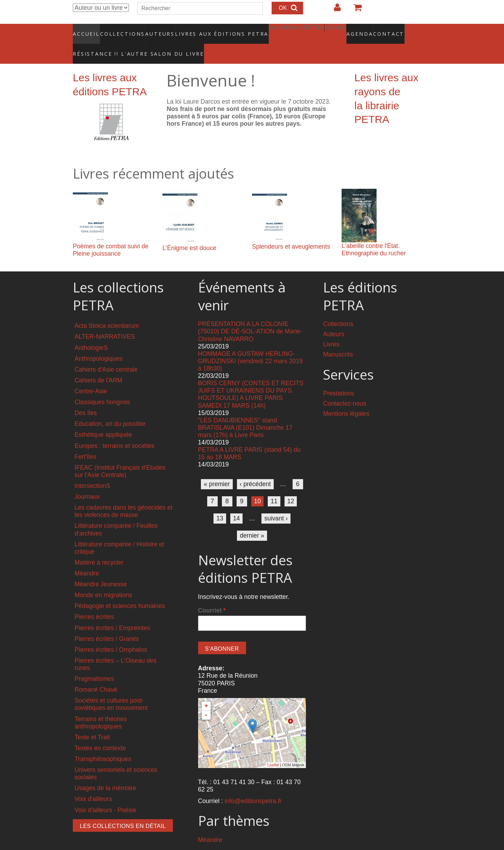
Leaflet (273, 750)
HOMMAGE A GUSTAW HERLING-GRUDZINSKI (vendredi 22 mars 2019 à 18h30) (250, 346)
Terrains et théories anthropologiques (101, 708)
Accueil (87, 30)
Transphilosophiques (103, 744)
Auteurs (155, 30)
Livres (331, 330)
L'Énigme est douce (189, 233)
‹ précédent (255, 469)
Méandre (87, 559)
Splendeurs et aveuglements (291, 232)
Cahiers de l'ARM (98, 365)
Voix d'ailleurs (93, 784)
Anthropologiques (99, 344)
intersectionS (92, 471)
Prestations (338, 379)
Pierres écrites (94, 602)
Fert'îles (85, 442)
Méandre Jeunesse (101, 569)
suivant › (276, 503)
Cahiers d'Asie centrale (106, 354)
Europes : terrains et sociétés (114, 431)
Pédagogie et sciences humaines (120, 591)
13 (220, 503)
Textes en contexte (100, 733)
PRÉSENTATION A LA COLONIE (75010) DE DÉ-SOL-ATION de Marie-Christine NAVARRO (250, 317)
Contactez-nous (345, 389)
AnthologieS (91, 333)
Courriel (212, 595)
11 (274, 486)
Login (334, 10)
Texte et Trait (92, 722)
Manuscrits (338, 340)
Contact (364, 30)
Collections (120, 30)
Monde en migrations (103, 580)
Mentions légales (346, 399)
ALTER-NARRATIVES (105, 322)
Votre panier (355, 10)
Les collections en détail (123, 811)
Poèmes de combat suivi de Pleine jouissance (111, 235)
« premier (217, 469)
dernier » (252, 520)
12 (291, 486)
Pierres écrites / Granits (107, 624)
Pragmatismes (94, 664)
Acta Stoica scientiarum (107, 311)
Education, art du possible (110, 409)
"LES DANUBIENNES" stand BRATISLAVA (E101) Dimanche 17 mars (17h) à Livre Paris (245, 413)
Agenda (335, 30)
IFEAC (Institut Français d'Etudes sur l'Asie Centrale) (120, 456)
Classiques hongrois (102, 387)
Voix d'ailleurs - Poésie (105, 795)
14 (237, 503)
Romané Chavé (96, 675)
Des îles (86, 398)
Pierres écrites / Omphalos (111, 635)
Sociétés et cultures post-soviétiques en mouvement (111, 689)
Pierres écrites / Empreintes (112, 613)
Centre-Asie (91, 376)
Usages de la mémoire (105, 773)
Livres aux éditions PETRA (207, 30)
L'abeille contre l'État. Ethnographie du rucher (374, 235)
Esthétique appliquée (103, 420)
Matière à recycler (99, 547)
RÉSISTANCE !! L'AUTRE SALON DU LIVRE (121, 42)
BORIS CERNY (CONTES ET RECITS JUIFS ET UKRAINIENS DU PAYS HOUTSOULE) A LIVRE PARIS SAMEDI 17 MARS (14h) (251, 379)
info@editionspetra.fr (253, 786)
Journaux (87, 482)
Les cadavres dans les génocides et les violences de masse (124, 496)
